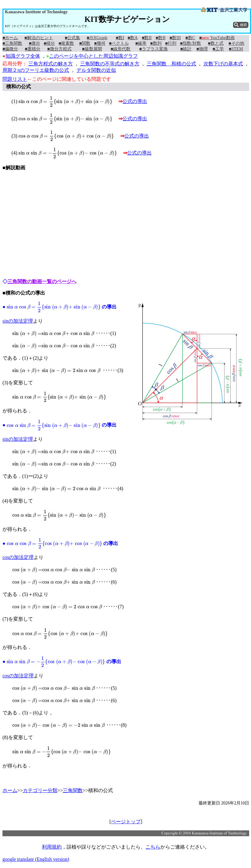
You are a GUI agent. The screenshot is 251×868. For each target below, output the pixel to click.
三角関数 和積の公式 (171, 64)
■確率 (141, 43)
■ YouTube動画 (217, 38)
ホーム (10, 790)
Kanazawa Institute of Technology (36, 12)
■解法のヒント (39, 38)
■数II (147, 38)
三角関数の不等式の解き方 (110, 64)
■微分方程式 (59, 49)
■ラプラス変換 (154, 49)
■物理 (202, 49)
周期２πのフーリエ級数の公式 (36, 70)
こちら (153, 847)
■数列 (156, 43)
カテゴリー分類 (40, 790)
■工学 (218, 49)
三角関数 (73, 790)
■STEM (236, 49)
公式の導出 (135, 101)
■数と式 (216, 43)
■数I (120, 38)
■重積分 (33, 49)
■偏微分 (10, 49)
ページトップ (126, 822)
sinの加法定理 (18, 321)
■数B (161, 38)
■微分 (34, 43)
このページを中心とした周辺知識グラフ (93, 56)
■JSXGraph (97, 38)
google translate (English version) (36, 859)
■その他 (236, 43)
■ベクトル (119, 43)
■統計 (186, 49)
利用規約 (52, 847)
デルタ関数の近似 (96, 70)
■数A (133, 38)
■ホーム (10, 38)
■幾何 (100, 43)
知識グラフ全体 (23, 56)
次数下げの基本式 (223, 64)
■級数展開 (92, 49)
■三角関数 (12, 43)
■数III (175, 38)
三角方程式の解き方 (51, 64)
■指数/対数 (191, 43)
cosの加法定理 (18, 557)
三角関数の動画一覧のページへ (42, 281)
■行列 (171, 43)
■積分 (49, 43)
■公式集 (72, 38)
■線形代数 (121, 49)
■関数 (85, 43)
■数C (190, 38)
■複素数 (66, 43)
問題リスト (15, 79)
